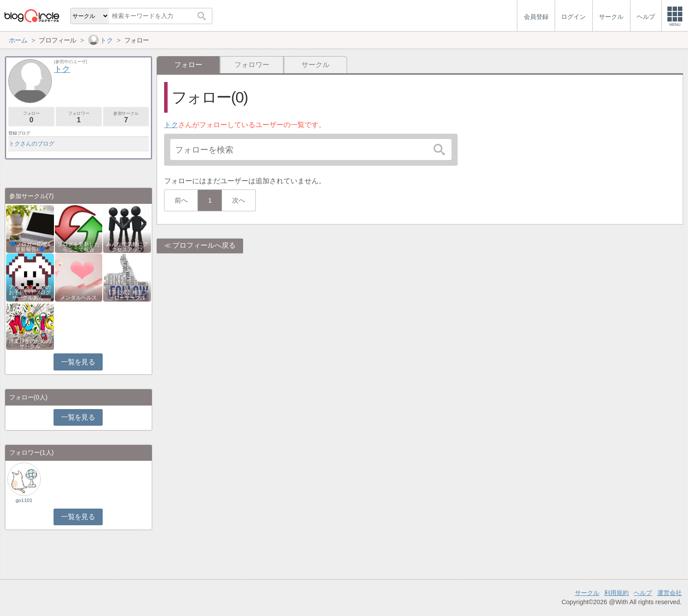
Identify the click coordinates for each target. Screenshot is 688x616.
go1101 (24, 500)
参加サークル (126, 117)
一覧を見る (78, 362)
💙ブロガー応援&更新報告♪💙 (30, 247)
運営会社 (670, 593)
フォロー (31, 117)
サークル (315, 65)
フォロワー (252, 65)
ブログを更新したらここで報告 (79, 247)
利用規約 (616, 593)
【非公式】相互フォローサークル (127, 295)
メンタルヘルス (79, 298)
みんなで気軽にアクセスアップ (127, 247)
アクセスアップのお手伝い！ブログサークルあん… (30, 292)
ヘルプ (643, 593)
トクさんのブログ (32, 144)
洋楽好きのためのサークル (30, 344)
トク (171, 125)
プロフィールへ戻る (204, 245)
